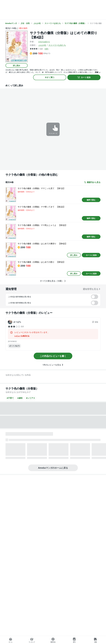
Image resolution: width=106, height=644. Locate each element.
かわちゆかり (44, 42)
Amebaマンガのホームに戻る (53, 468)
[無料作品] (53, 640)
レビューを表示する (22, 336)
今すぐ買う (50, 77)
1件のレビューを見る (53, 365)
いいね (14, 346)
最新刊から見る (92, 182)
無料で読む (91, 200)
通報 (95, 322)
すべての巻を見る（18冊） (53, 281)
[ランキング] (32, 640)
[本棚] (95, 640)
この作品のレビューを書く (53, 356)
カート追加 (84, 77)
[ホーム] (11, 640)
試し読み (17, 65)
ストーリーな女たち (57, 45)
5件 (47, 49)
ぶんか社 (42, 45)
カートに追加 (91, 255)
